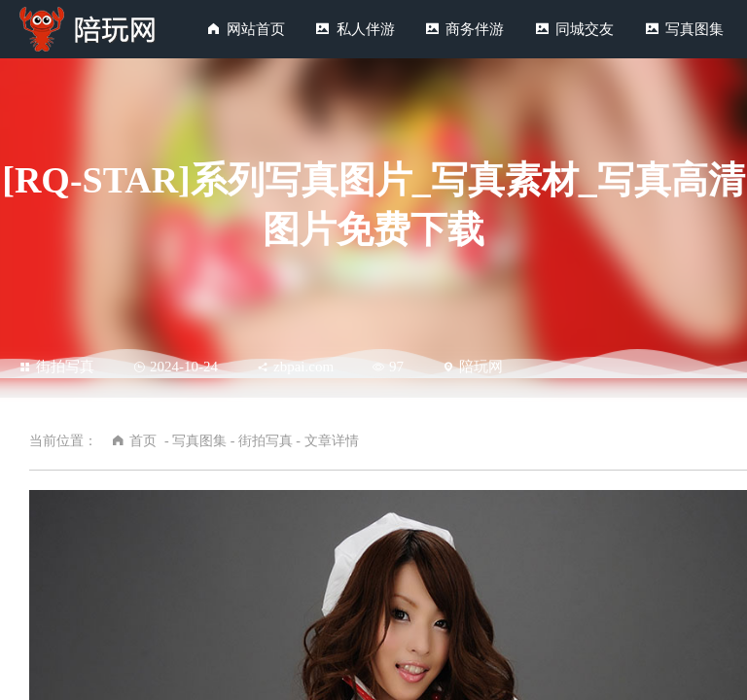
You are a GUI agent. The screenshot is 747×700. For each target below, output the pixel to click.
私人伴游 (366, 29)
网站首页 (256, 29)
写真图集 (694, 29)
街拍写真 (57, 367)
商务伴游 (475, 29)
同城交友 (585, 29)
